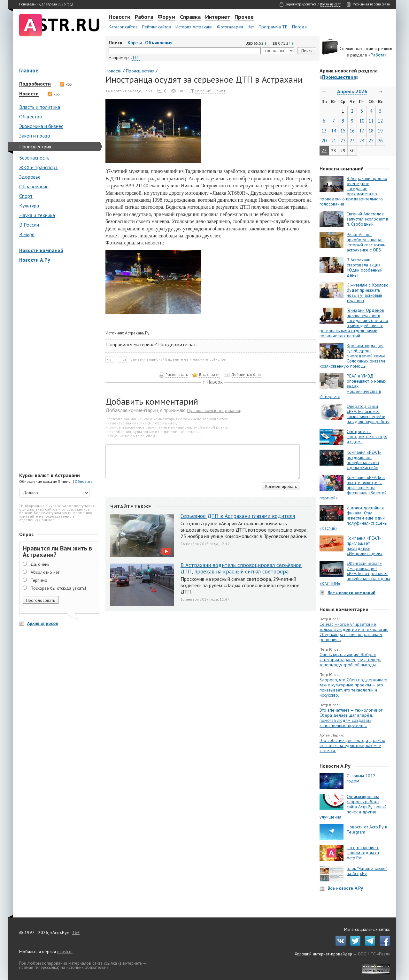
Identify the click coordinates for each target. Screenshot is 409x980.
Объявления (159, 43)
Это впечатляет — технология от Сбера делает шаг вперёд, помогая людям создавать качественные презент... (351, 718)
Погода (299, 27)
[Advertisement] (58, 368)
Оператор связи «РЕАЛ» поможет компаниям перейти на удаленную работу (368, 414)
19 (380, 131)
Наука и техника (37, 215)
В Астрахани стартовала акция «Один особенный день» (365, 267)
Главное (29, 71)
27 (324, 150)
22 (343, 141)
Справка (190, 17)
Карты (135, 43)
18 (371, 131)
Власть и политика (40, 107)
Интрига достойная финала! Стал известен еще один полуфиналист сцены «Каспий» (354, 518)
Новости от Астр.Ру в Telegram (367, 829)
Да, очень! (41, 564)
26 (380, 141)
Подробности (35, 84)
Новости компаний (41, 250)
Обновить (84, 481)
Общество (31, 116)
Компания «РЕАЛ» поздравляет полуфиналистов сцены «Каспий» (364, 460)
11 (371, 121)
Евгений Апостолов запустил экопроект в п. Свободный (367, 219)
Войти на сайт (330, 4)
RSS (66, 84)
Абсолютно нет (45, 572)
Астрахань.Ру (137, 333)
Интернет (218, 17)
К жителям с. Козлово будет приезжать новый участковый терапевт (368, 293)
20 (324, 141)
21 (334, 141)
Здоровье (30, 177)
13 (324, 131)
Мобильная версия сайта (371, 4)
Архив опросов (42, 623)
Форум (166, 17)
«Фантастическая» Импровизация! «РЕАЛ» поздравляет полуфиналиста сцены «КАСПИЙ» (355, 573)
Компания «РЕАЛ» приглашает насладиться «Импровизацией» (365, 546)
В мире (27, 234)
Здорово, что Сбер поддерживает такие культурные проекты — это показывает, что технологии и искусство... (354, 687)
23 (352, 141)
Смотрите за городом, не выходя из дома (367, 437)
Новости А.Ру (35, 260)
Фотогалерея (230, 27)
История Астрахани (194, 27)
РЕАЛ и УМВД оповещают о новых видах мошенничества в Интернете (353, 386)
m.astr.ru (65, 952)
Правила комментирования (213, 410)
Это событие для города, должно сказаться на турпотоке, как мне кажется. (352, 745)
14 (334, 131)
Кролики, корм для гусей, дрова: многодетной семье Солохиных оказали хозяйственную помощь (353, 356)
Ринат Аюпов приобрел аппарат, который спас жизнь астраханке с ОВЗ (366, 242)
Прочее (244, 17)
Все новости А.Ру (345, 888)
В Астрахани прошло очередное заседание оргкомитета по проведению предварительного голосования (353, 191)
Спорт (26, 196)
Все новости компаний (351, 593)
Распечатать (177, 374)
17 (362, 131)
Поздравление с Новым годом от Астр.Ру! (363, 853)
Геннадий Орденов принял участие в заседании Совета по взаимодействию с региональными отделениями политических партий (354, 323)
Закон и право (35, 136)
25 (371, 141)
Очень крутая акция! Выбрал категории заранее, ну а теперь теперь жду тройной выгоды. (350, 660)
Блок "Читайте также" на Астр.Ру (367, 871)
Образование (34, 186)
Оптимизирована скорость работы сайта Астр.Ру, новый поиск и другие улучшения (353, 807)
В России (29, 225)
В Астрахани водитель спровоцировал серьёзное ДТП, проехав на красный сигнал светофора (241, 568)
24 (362, 141)
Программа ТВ (273, 27)
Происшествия (35, 146)
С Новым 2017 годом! (361, 778)
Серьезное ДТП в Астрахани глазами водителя (238, 516)
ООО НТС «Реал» (374, 954)
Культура (29, 206)
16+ (76, 932)
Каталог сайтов (123, 27)
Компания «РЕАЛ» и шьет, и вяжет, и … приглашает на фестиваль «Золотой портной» (353, 488)
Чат (251, 27)
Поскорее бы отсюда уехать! (58, 588)
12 (380, 121)
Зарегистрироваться (301, 4)
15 (343, 131)
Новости (120, 17)
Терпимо (39, 580)
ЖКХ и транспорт (39, 167)
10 (362, 121)
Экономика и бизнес (41, 126)
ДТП (135, 57)
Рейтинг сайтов (157, 27)
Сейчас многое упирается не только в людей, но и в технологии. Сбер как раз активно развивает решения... (354, 632)
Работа (144, 17)
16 (352, 131)
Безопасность (34, 158)
